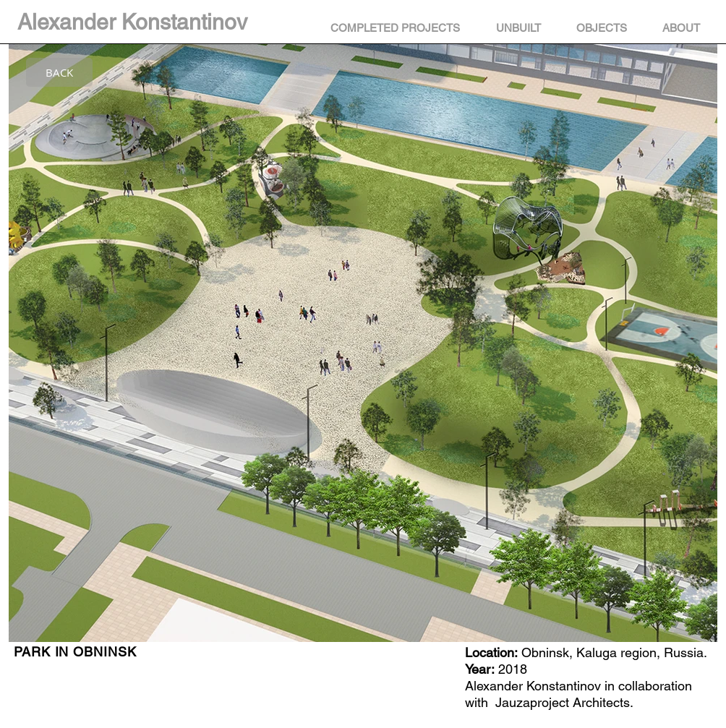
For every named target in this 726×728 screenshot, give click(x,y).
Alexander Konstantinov (132, 22)
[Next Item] (698, 369)
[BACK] (59, 72)
